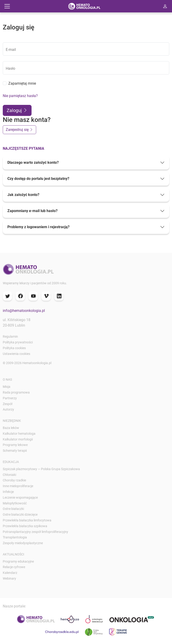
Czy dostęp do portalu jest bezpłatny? (38, 179)
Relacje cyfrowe (14, 567)
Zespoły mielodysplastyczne (23, 543)
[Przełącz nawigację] (7, 6)
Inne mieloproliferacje (18, 486)
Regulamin (10, 336)
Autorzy (8, 409)
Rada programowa (16, 392)
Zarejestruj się (19, 130)
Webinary (9, 578)
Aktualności (13, 554)
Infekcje (8, 492)
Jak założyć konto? (23, 195)
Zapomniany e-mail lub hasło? (32, 211)
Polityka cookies (14, 348)
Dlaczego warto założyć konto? (33, 162)
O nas (7, 379)
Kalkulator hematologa (19, 434)
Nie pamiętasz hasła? (20, 96)
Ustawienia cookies (16, 354)
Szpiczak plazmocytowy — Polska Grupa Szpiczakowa (41, 469)
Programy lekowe (15, 445)
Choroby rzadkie (14, 480)
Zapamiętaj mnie (22, 83)
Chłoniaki (9, 475)
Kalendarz (10, 573)
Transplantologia (15, 537)
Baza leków (11, 428)
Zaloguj (17, 110)
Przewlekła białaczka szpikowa (25, 526)
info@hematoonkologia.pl (24, 311)
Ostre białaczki (13, 509)
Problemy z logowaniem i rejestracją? (38, 227)
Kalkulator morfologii (18, 439)
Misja (7, 387)
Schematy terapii (15, 451)
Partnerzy (10, 398)
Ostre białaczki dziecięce (20, 515)
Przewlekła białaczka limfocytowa (27, 520)
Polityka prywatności (18, 342)
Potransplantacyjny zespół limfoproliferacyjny (35, 532)
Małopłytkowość (15, 503)
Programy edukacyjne (18, 561)
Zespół (8, 404)
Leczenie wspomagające (20, 497)
